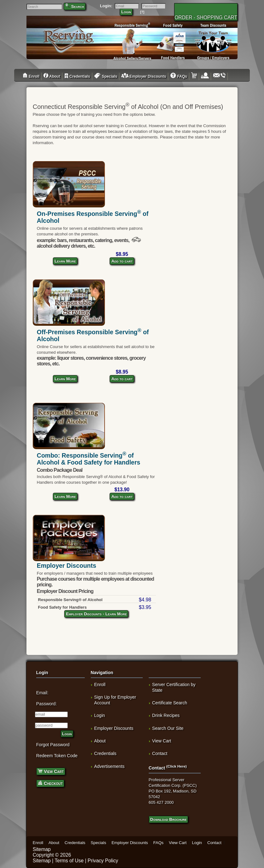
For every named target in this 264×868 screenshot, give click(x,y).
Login (126, 12)
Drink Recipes (166, 715)
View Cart (51, 771)
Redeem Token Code (57, 756)
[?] (142, 12)
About (52, 76)
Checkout (50, 783)
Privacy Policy (103, 861)
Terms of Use (69, 861)
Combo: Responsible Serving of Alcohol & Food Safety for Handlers (89, 459)
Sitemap (42, 849)
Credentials (77, 76)
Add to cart (122, 261)
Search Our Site (168, 728)
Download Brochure (168, 819)
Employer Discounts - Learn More (96, 614)
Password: (46, 704)
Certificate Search (170, 703)
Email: (42, 693)
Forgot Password (53, 745)
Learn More (65, 261)
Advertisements (109, 766)
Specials (106, 76)
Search (78, 6)
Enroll (31, 76)
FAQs (179, 76)
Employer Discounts (144, 76)
